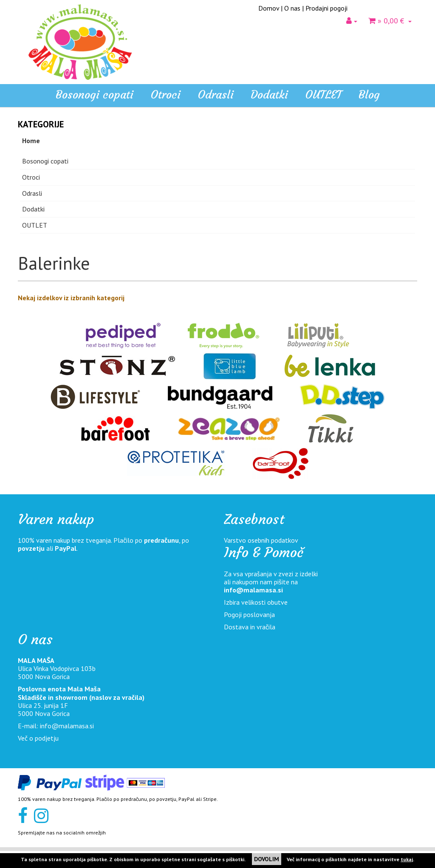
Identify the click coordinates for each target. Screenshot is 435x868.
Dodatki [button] (269, 95)
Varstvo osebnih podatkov (261, 540)
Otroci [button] (165, 95)
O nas (292, 8)
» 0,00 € (390, 21)
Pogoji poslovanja (249, 614)
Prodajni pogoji (326, 8)
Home (31, 141)
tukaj (407, 859)
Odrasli (32, 193)
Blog (369, 95)
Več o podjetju (38, 738)
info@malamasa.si (253, 590)
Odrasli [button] (216, 95)
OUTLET (323, 95)
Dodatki (33, 209)
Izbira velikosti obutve (256, 602)
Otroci (31, 177)
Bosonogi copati (95, 95)
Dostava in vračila (250, 627)
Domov (269, 8)
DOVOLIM (267, 859)
